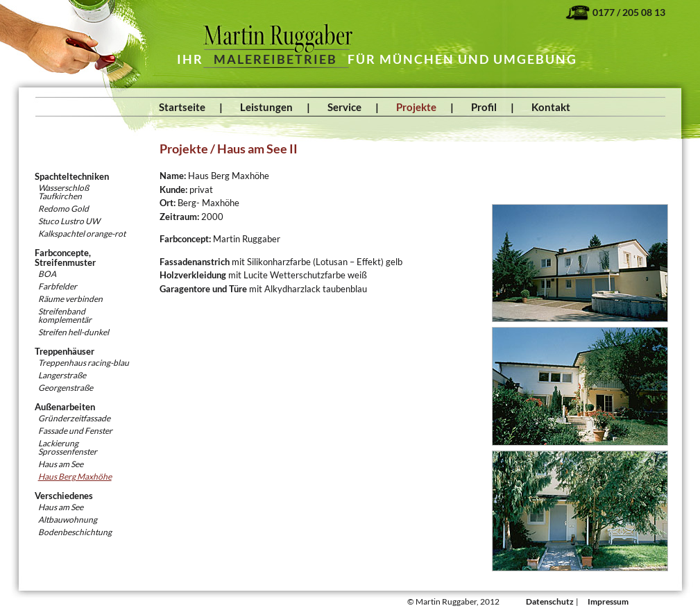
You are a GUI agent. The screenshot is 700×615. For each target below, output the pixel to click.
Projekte (416, 107)
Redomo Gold (63, 209)
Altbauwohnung (68, 520)
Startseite (182, 107)
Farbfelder (58, 286)
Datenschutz (550, 601)
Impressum (608, 601)
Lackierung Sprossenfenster (68, 447)
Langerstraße (62, 375)
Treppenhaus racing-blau (84, 363)
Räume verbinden (70, 299)
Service (344, 107)
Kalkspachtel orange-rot (82, 234)
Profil (484, 107)
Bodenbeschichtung (75, 532)
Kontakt (551, 107)
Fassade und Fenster (75, 431)
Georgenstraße (66, 388)
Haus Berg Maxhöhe (75, 477)
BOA (47, 274)
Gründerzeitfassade (74, 418)
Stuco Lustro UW (69, 221)
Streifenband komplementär (65, 315)
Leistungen (266, 107)
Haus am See (61, 464)
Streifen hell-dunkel (74, 332)
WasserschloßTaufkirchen (63, 192)
